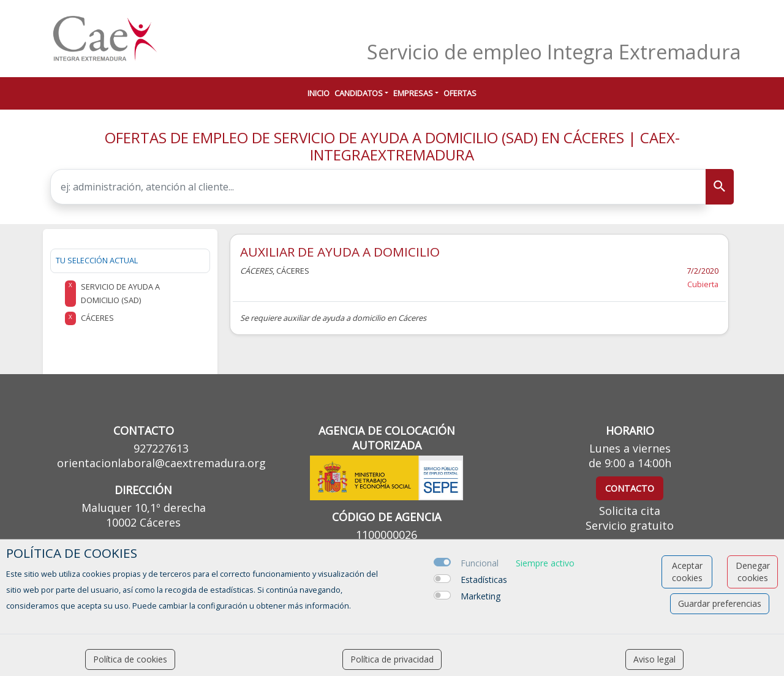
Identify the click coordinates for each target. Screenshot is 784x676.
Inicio (318, 93)
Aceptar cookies (687, 572)
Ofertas (460, 93)
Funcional (480, 563)
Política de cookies (130, 659)
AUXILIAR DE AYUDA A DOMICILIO (340, 252)
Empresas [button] (413, 93)
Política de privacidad (392, 659)
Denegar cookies (753, 572)
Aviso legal (654, 659)
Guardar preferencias (720, 603)
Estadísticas (484, 580)
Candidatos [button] (359, 93)
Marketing (481, 596)
